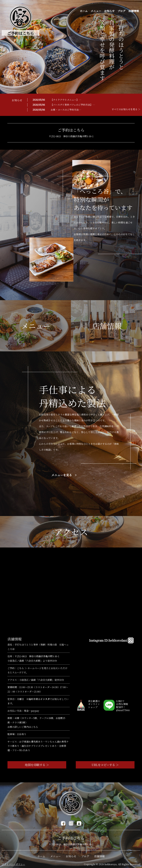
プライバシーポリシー (13, 864)
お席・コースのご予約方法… (66, 110)
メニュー (96, 11)
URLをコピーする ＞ (105, 765)
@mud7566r (123, 710)
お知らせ (109, 11)
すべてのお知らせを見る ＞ (126, 109)
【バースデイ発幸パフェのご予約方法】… (73, 105)
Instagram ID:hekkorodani (111, 640)
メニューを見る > (64, 475)
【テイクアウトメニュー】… (66, 100)
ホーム (84, 11)
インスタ (45, 699)
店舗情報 (134, 11)
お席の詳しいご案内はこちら (23, 727)
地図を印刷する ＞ (37, 765)
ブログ (121, 11)
